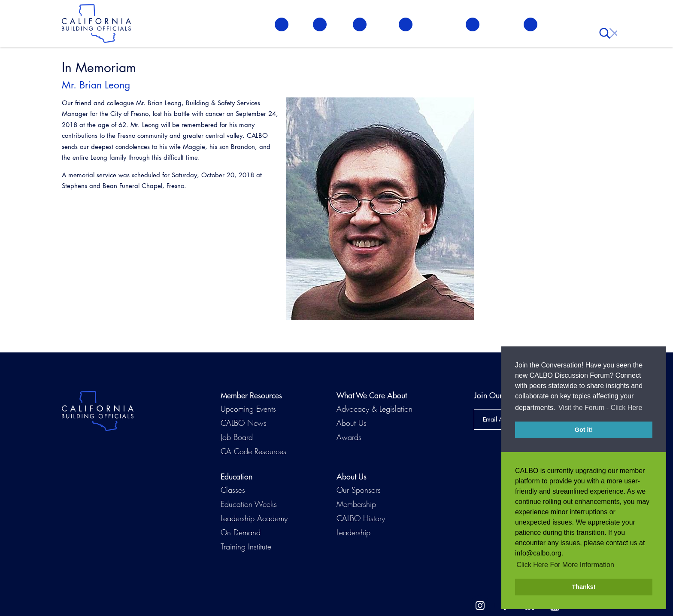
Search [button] (606, 26)
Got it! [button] (584, 430)
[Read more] (380, 209)
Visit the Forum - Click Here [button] (600, 408)
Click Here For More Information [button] (565, 565)
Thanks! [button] (584, 587)
